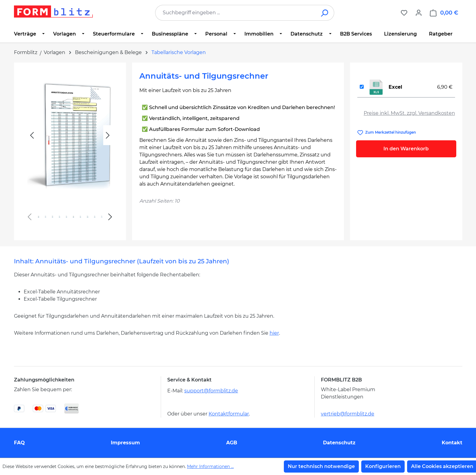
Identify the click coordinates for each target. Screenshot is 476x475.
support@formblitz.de (211, 391)
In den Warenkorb (406, 149)
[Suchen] (325, 13)
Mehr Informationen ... (210, 466)
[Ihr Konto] (419, 13)
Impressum (125, 443)
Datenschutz (339, 443)
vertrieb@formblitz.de (348, 414)
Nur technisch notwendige (321, 466)
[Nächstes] (108, 135)
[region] (70, 149)
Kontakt (452, 443)
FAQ (19, 443)
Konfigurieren (383, 466)
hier (274, 333)
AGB (232, 443)
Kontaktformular (229, 414)
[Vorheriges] (32, 135)
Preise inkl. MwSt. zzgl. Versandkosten (409, 113)
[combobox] (236, 13)
